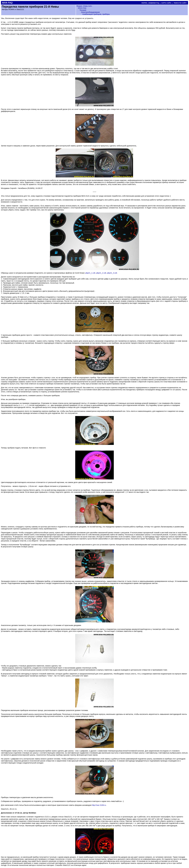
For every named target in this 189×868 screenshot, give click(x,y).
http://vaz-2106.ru (99, 805)
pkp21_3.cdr (112, 273)
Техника (83, 10)
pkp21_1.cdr (90, 273)
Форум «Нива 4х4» (84, 6)
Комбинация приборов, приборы (96, 14)
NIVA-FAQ (82, 8)
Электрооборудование (90, 12)
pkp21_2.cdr (101, 273)
